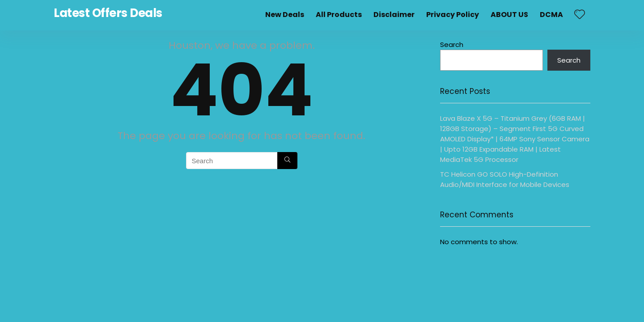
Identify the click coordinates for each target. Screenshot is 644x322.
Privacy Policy (453, 15)
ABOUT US (509, 15)
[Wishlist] (580, 15)
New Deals (285, 15)
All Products (339, 15)
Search (452, 44)
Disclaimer (394, 15)
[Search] (287, 161)
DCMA (551, 15)
